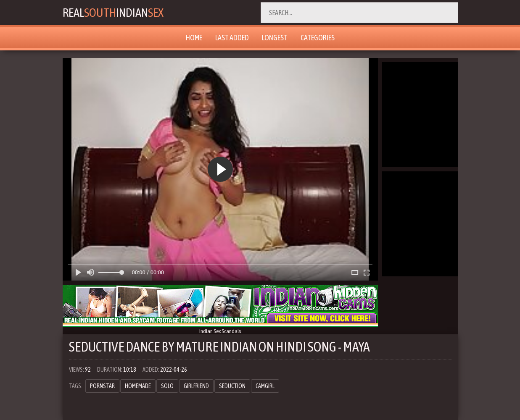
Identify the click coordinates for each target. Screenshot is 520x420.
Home (194, 38)
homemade (138, 386)
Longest (275, 38)
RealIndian (116, 13)
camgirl (265, 386)
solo (167, 386)
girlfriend (196, 386)
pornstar (102, 386)
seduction (232, 386)
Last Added (232, 38)
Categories (318, 38)
